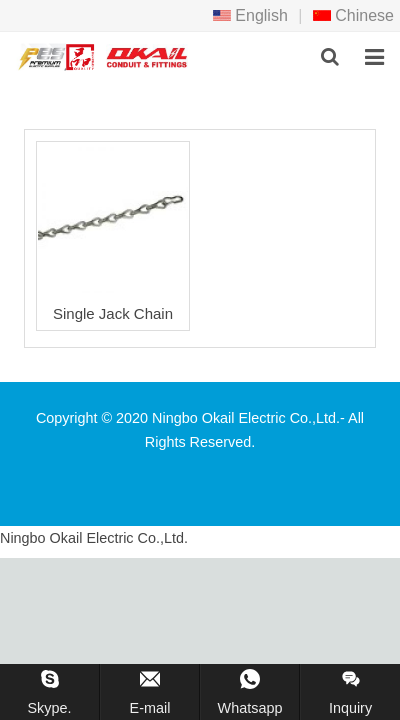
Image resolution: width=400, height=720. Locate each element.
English (250, 15)
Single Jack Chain (113, 313)
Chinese (353, 15)
